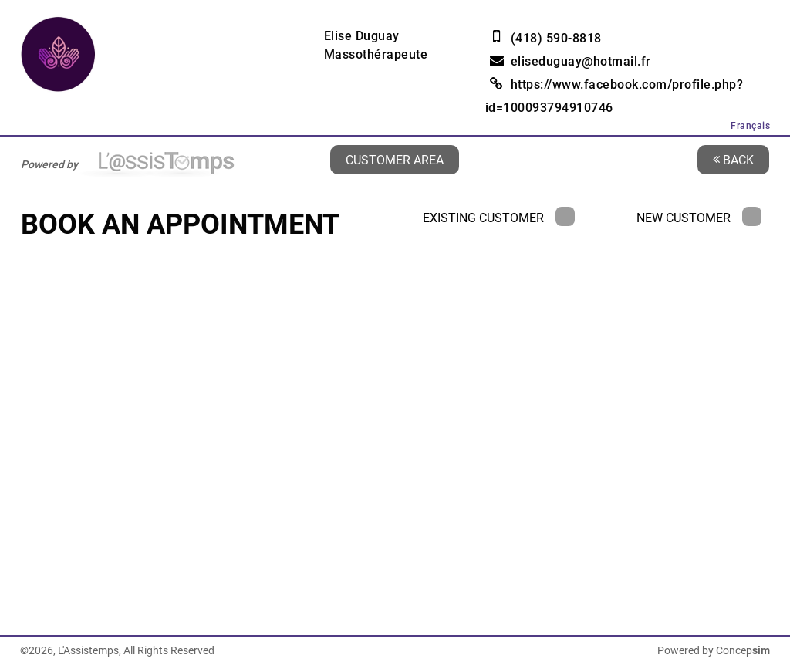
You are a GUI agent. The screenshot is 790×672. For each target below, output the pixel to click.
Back (733, 159)
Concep (743, 650)
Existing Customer (499, 218)
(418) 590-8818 (556, 38)
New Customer (699, 218)
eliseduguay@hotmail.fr (581, 61)
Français (750, 126)
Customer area (395, 159)
